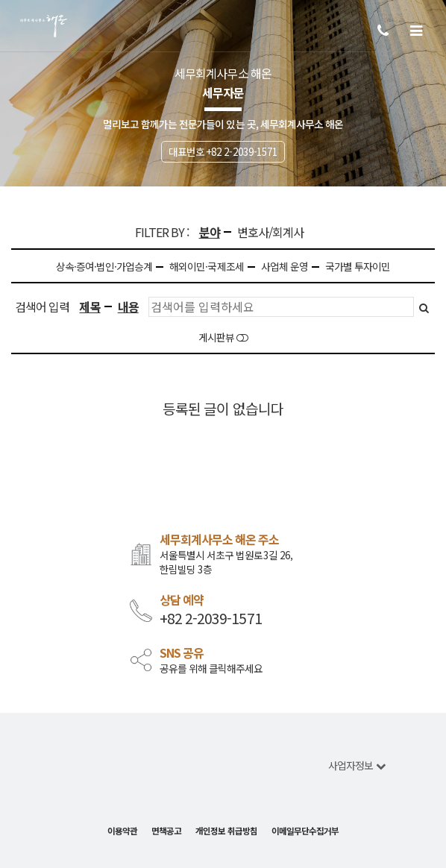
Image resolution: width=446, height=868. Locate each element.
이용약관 (122, 831)
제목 (89, 307)
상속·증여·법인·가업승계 (104, 267)
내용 (128, 307)
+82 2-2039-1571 (211, 619)
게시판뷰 (223, 337)
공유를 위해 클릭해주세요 (211, 669)
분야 (210, 232)
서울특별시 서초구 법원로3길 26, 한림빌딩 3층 (226, 562)
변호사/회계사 (270, 232)
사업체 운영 (285, 267)
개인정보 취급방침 (226, 831)
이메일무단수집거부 (305, 831)
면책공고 (166, 831)
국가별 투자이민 (358, 267)
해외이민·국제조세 (206, 267)
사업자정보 (357, 765)
